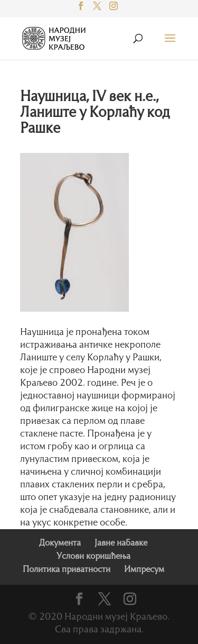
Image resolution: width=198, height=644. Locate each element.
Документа (60, 543)
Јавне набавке (121, 543)
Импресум (144, 570)
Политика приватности (67, 570)
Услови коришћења (93, 557)
